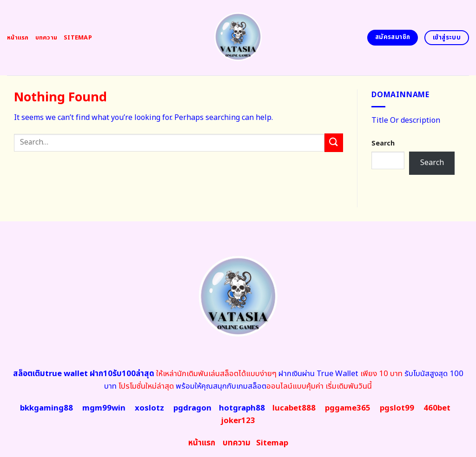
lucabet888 (294, 408)
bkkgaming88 (46, 408)
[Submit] (334, 142)
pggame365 (348, 408)
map (272, 443)
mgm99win (104, 408)
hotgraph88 (242, 408)
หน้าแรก (18, 38)
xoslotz (149, 408)
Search (383, 143)
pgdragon (192, 408)
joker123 (238, 421)
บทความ (46, 38)
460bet (437, 408)
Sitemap (78, 38)
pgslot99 (397, 408)
